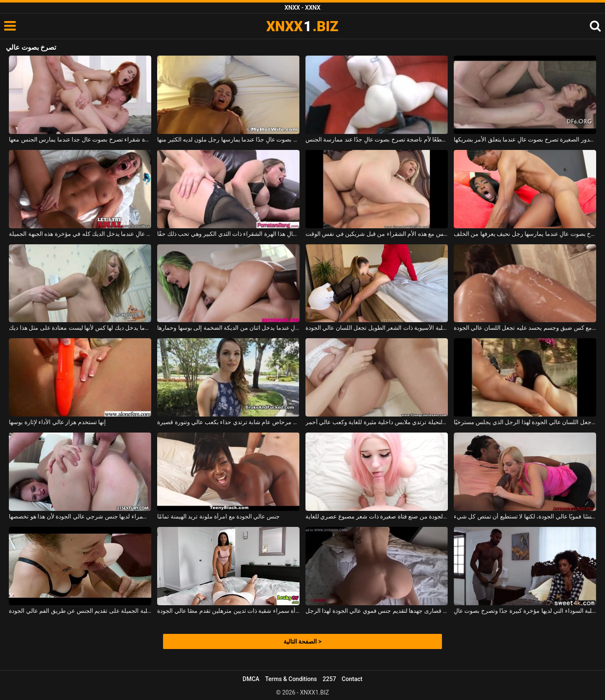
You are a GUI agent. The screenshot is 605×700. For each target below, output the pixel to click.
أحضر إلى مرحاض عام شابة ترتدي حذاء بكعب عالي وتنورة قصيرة (228, 422)
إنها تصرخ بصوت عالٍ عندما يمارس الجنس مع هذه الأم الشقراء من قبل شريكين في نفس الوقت (377, 234)
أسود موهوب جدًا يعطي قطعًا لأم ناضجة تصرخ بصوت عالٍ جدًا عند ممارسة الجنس (377, 139)
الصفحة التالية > (302, 641)
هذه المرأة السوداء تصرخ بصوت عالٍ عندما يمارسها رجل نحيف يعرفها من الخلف (525, 234)
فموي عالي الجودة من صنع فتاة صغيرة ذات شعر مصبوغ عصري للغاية (377, 516)
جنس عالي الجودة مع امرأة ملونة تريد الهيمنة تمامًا (218, 516)
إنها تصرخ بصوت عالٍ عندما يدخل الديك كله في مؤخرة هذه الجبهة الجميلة (80, 234)
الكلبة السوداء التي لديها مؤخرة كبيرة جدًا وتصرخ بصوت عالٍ (525, 611)
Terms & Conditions (291, 679)
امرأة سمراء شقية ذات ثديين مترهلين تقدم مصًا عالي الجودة (228, 611)
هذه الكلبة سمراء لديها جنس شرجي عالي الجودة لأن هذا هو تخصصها (80, 516)
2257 (329, 679)
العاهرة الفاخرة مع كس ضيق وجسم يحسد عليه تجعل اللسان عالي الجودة (525, 328)
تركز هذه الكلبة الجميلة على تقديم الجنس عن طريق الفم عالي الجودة (80, 611)
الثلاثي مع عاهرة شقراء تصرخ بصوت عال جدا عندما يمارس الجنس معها (80, 139)
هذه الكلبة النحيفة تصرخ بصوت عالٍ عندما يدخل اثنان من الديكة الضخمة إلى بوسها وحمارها (228, 328)
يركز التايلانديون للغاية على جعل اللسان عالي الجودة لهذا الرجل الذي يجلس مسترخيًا (525, 422)
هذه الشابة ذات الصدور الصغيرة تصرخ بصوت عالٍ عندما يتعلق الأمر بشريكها (525, 139)
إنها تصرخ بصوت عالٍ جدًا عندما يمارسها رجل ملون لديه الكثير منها (228, 139)
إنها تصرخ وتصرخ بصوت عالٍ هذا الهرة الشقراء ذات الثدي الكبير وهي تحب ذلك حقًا (228, 234)
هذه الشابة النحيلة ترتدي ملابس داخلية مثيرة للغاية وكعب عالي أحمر (377, 422)
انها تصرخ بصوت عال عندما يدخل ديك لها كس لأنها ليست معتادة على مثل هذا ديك (80, 328)
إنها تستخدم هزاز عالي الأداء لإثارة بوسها (57, 422)
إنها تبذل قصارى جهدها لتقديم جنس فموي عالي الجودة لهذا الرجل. (377, 611)
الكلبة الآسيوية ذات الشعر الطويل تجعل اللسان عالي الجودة (377, 328)
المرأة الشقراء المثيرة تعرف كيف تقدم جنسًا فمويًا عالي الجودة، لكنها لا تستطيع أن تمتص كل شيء (525, 516)
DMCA (251, 679)
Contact (352, 679)
